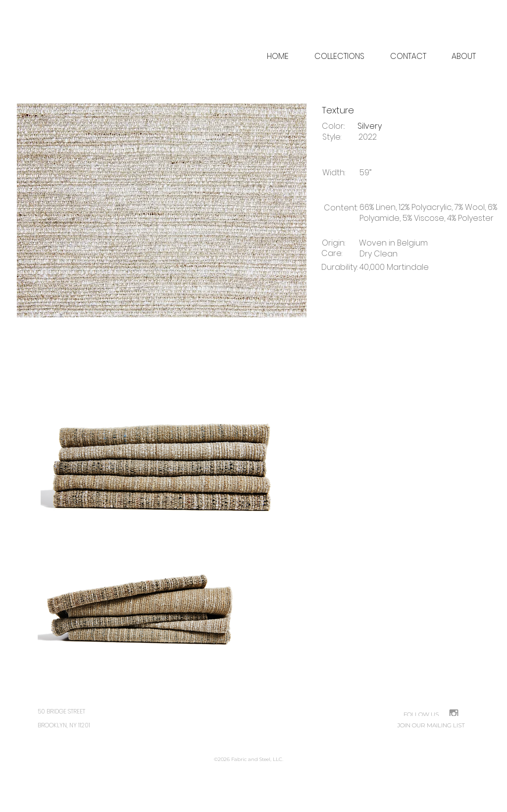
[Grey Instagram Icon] (454, 714)
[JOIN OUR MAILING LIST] (431, 725)
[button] (463, 56)
